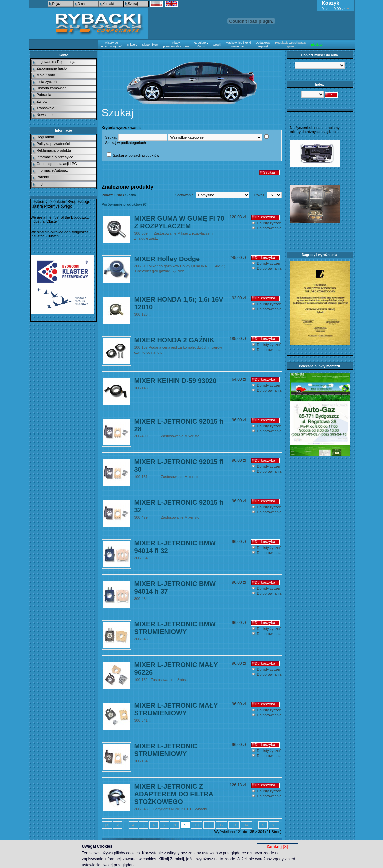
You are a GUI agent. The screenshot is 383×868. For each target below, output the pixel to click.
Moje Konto (46, 75)
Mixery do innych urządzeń (112, 44)
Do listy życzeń (269, 223)
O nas (82, 4)
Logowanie (45, 62)
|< (107, 825)
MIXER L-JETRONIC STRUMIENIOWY (166, 750)
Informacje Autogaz (52, 170)
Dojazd (57, 4)
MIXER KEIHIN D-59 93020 (176, 381)
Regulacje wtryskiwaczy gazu (291, 44)
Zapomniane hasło (52, 68)
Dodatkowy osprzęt (263, 44)
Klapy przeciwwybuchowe (176, 44)
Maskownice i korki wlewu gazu (238, 44)
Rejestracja (66, 62)
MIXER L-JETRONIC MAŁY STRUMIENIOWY (176, 709)
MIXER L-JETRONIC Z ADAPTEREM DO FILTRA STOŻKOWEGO (174, 794)
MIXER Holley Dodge (167, 259)
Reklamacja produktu (54, 150)
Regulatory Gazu (201, 44)
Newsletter (45, 115)
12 (221, 825)
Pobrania (44, 95)
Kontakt (108, 4)
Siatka (130, 195)
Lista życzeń (47, 82)
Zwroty (42, 101)
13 (234, 825)
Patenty (43, 177)
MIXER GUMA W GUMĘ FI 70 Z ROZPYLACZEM (179, 222)
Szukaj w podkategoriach (126, 143)
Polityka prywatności (53, 144)
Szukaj (133, 4)
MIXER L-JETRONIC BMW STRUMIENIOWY (175, 628)
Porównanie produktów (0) (125, 204)
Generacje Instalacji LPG (57, 164)
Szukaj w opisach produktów (136, 155)
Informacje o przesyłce (55, 157)
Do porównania (269, 228)
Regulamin (45, 137)
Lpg (40, 184)
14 (246, 825)
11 (209, 825)
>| (274, 825)
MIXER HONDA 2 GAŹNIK (174, 340)
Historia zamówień (52, 88)
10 (197, 825)
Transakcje (45, 108)
